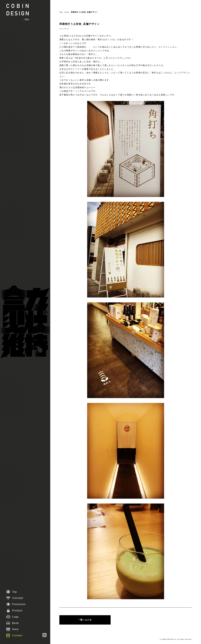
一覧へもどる (85, 620)
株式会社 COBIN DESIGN (18, 12)
